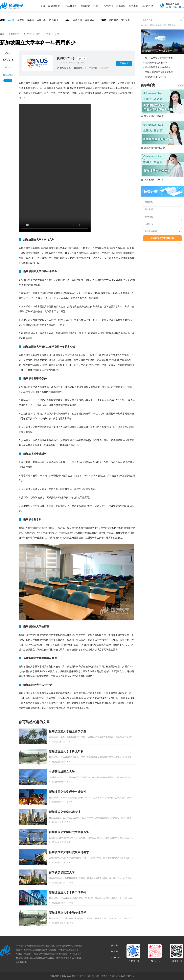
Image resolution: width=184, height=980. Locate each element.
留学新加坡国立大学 (62, 872)
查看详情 (124, 63)
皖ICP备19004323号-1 (123, 976)
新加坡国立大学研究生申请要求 (69, 852)
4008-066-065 (175, 7)
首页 (43, 6)
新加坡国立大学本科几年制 (66, 752)
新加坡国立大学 (66, 58)
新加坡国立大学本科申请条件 (68, 893)
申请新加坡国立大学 (62, 772)
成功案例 (133, 6)
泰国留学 (85, 6)
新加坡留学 (54, 6)
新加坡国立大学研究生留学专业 (69, 832)
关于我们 (108, 6)
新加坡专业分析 (59, 822)
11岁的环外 (147, 6)
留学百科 (77, 20)
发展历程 (121, 6)
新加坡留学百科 (59, 742)
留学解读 (90, 20)
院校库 (97, 6)
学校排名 (114, 20)
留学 (38, 34)
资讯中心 (27, 34)
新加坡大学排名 (157, 25)
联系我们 (115, 952)
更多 (180, 85)
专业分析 (126, 20)
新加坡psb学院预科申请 (156, 63)
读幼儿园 (41, 20)
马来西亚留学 (70, 6)
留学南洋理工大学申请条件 (158, 67)
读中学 (21, 20)
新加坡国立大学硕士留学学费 (68, 731)
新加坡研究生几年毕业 (155, 77)
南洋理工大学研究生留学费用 (159, 58)
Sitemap (115, 958)
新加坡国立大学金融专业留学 (68, 913)
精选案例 (53, 20)
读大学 (11, 20)
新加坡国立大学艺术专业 (65, 812)
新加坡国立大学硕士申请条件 (68, 792)
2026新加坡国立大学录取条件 (159, 72)
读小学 (30, 20)
